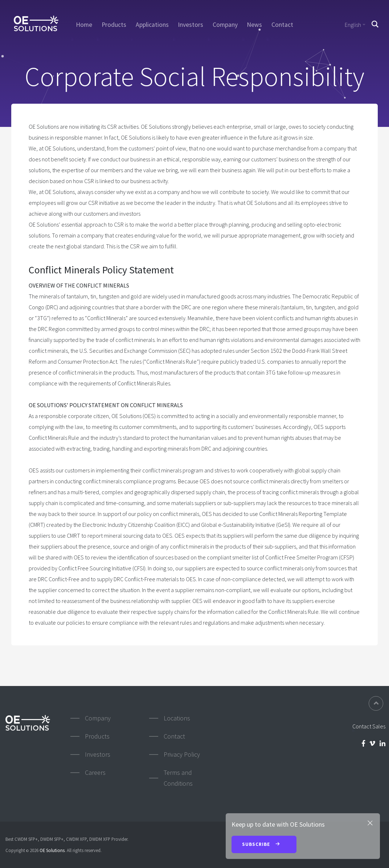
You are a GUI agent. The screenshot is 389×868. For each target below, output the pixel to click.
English (353, 25)
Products (114, 25)
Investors (191, 25)
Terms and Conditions (178, 778)
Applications (152, 25)
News (254, 25)
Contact (282, 25)
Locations (177, 718)
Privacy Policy (182, 754)
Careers (95, 772)
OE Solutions (52, 850)
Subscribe (264, 845)
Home (84, 25)
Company (225, 25)
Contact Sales (369, 726)
